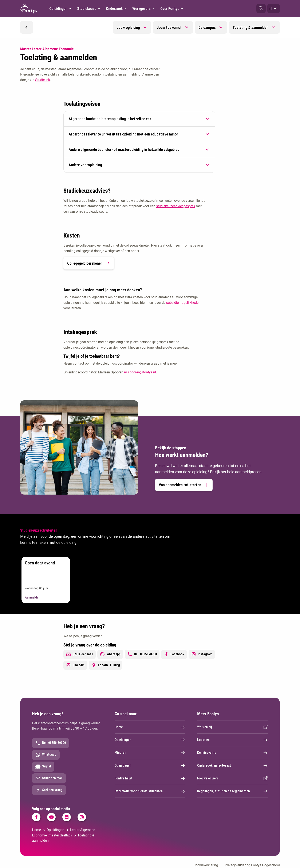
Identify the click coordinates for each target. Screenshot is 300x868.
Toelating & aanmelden (250, 27)
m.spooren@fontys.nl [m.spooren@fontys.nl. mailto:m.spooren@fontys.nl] (140, 372)
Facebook (174, 654)
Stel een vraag (49, 790)
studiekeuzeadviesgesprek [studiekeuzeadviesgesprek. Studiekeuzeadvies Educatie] (176, 206)
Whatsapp (110, 654)
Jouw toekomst (169, 27)
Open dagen (150, 766)
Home (150, 727)
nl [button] (274, 8)
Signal (43, 767)
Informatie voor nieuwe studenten (150, 791)
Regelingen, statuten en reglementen (233, 791)
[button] (261, 8)
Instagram (202, 654)
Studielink (43, 80)
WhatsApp (46, 755)
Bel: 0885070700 (142, 654)
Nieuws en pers (233, 778)
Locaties (233, 740)
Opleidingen (150, 740)
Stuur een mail (80, 654)
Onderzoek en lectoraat (233, 766)
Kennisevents (233, 753)
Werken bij (233, 727)
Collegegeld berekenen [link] (89, 263)
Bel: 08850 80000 (51, 743)
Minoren (150, 753)
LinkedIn (75, 665)
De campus (207, 27)
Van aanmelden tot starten (184, 485)
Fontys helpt (150, 778)
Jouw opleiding (128, 27)
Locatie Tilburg (106, 665)
